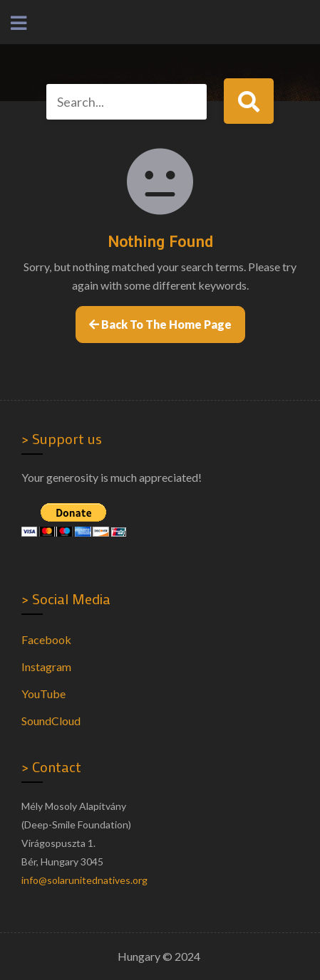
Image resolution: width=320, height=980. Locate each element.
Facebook (46, 639)
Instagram (46, 666)
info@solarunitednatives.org (84, 880)
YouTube (43, 694)
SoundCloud (51, 721)
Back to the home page (160, 324)
